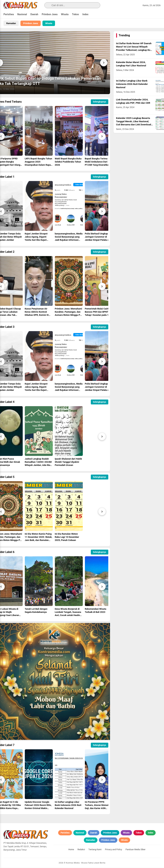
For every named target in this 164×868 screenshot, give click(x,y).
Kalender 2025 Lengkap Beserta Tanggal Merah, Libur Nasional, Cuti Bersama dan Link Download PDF (134, 123)
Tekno (75, 14)
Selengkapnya (100, 102)
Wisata (65, 14)
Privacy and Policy (114, 850)
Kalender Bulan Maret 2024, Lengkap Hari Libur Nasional (131, 64)
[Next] (104, 63)
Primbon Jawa (50, 14)
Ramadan (11, 23)
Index (85, 14)
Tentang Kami (95, 850)
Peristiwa (9, 14)
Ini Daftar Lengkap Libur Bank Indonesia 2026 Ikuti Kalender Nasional (132, 84)
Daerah (34, 14)
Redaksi (81, 850)
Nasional (22, 14)
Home (71, 850)
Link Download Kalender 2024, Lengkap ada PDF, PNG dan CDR (133, 101)
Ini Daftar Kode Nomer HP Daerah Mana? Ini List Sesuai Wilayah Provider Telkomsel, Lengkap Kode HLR (135, 49)
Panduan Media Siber (136, 850)
